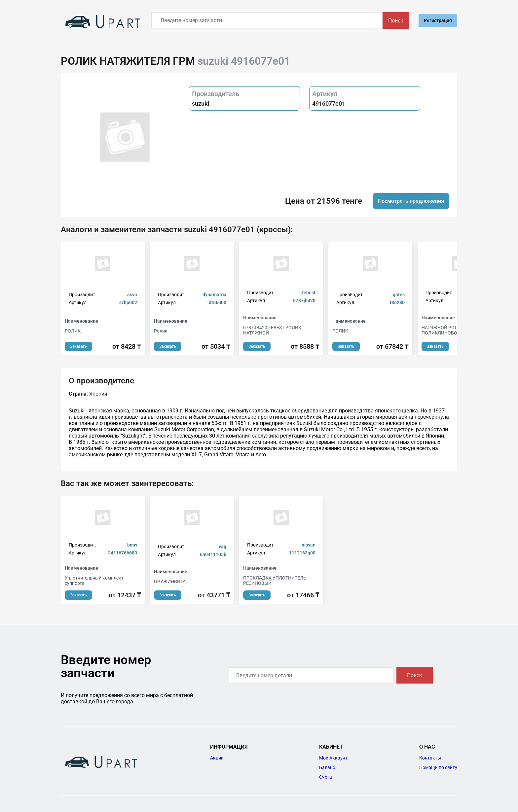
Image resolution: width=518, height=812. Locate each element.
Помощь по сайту (438, 767)
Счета (326, 777)
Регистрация (438, 20)
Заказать (78, 346)
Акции (217, 758)
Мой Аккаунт (333, 758)
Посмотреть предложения (411, 201)
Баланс (327, 767)
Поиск (396, 21)
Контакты (430, 758)
